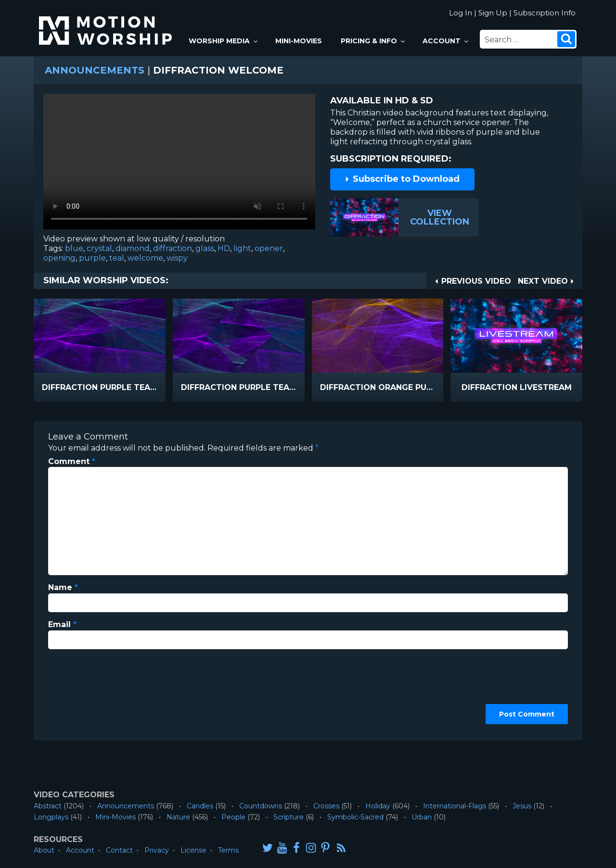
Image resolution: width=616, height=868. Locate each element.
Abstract (48, 806)
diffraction (173, 248)
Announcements (95, 70)
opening (59, 258)
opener (269, 248)
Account (446, 41)
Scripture (289, 817)
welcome (145, 258)
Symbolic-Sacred (355, 817)
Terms (228, 850)
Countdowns (261, 806)
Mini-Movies (299, 41)
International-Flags (455, 806)
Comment (72, 461)
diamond (133, 248)
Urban (422, 817)
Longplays (51, 817)
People (233, 817)
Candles (200, 806)
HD (224, 248)
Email (62, 624)
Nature (178, 817)
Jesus (522, 806)
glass (205, 248)
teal (117, 258)
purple (92, 258)
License (193, 850)
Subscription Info (545, 13)
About (44, 850)
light (242, 248)
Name (63, 587)
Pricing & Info (373, 41)
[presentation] (88, 692)
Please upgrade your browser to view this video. (179, 164)
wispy (177, 258)
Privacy (157, 850)
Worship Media (224, 41)
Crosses (326, 806)
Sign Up (493, 13)
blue (74, 248)
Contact (119, 850)
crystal (99, 248)
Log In (461, 13)
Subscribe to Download (402, 179)
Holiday (378, 806)
